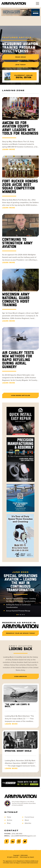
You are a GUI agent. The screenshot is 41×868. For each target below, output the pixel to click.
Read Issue (21, 57)
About (27, 820)
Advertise (28, 823)
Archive (10, 820)
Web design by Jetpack (27, 857)
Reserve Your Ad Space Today (21, 633)
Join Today (20, 65)
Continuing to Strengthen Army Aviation (17, 243)
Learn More (9, 149)
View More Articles (21, 395)
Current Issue (29, 817)
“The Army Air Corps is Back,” (17, 706)
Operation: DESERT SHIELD (18, 751)
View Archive (20, 676)
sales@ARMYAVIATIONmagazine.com (23, 836)
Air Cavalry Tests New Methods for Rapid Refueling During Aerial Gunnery (18, 360)
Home (9, 817)
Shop (9, 823)
